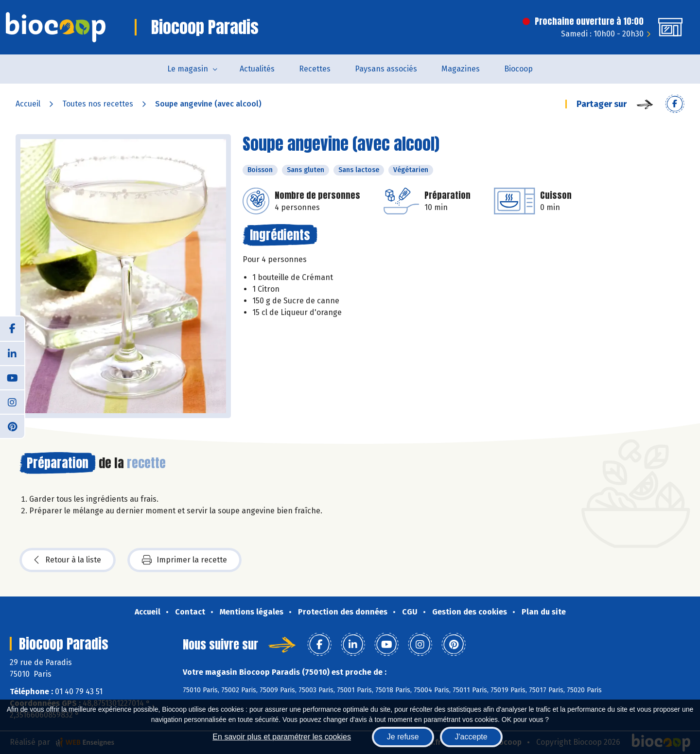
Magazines (461, 69)
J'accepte (471, 737)
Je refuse (403, 737)
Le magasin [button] (188, 69)
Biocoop (518, 69)
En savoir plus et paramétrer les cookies (282, 737)
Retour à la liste (68, 560)
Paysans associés (386, 69)
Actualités (257, 69)
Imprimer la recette (184, 560)
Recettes (315, 69)
